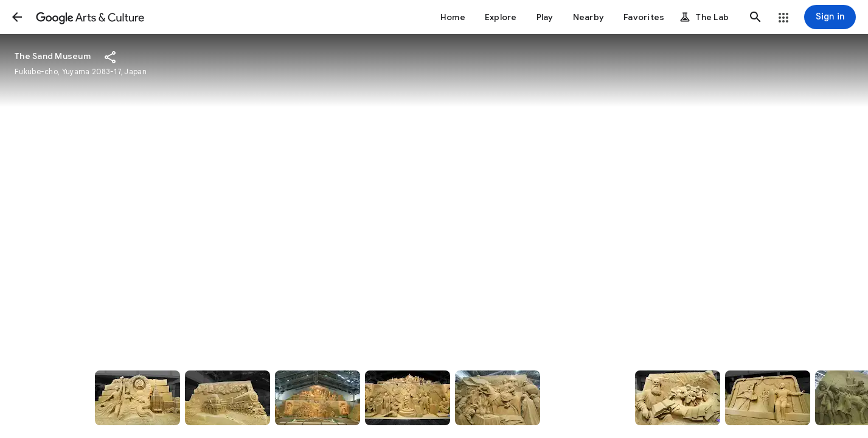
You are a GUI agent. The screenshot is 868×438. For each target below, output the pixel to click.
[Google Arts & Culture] (90, 17)
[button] (17, 17)
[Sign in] (830, 17)
